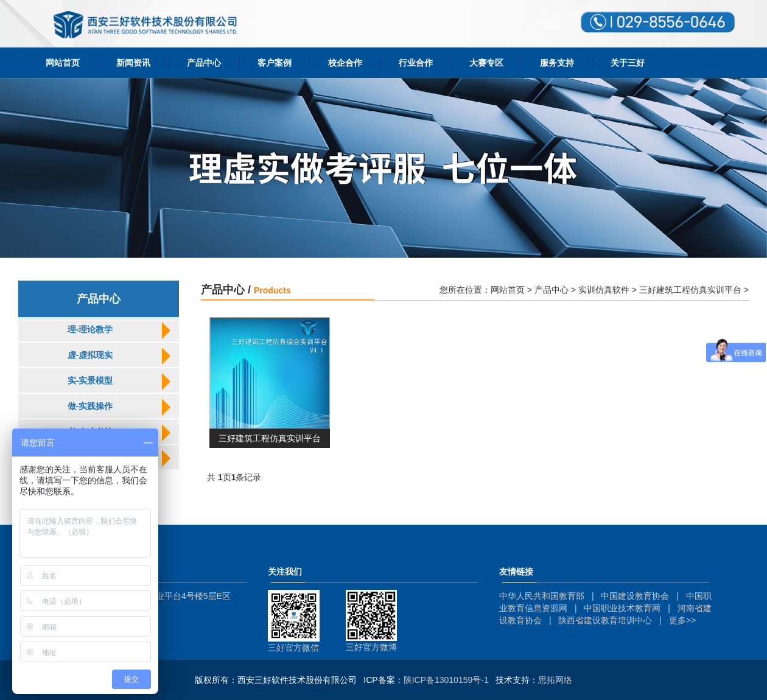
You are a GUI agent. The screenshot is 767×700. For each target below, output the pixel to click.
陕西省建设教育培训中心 (605, 620)
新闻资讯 (133, 63)
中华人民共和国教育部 (542, 596)
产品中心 (204, 63)
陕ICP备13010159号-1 (446, 680)
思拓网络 (555, 680)
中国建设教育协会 (635, 596)
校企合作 (345, 63)
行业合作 (416, 63)
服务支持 (557, 63)
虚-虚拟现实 (90, 355)
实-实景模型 (90, 380)
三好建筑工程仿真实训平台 (690, 290)
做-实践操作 (90, 406)
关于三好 (628, 63)
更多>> (682, 620)
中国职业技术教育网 (622, 608)
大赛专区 (486, 63)
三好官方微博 (371, 647)
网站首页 (63, 63)
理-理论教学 (90, 329)
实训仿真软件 (604, 290)
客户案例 (275, 63)
